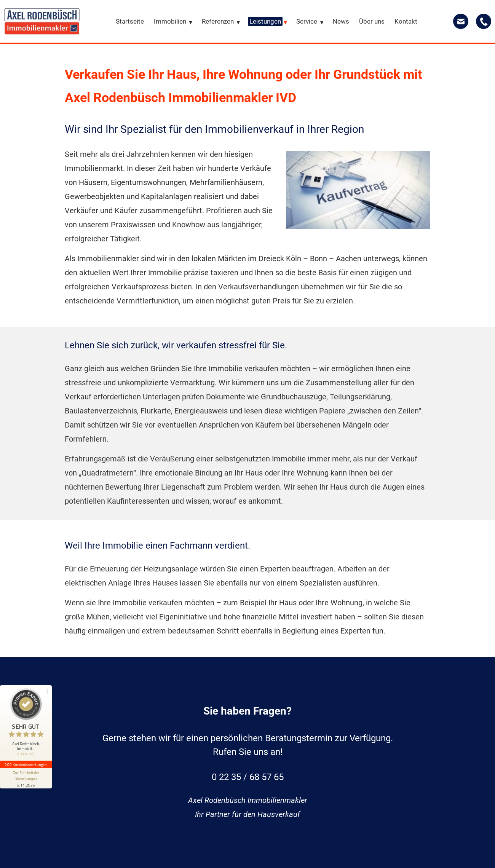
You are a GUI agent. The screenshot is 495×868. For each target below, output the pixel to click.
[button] (26, 724)
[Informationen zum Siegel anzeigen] (26, 778)
